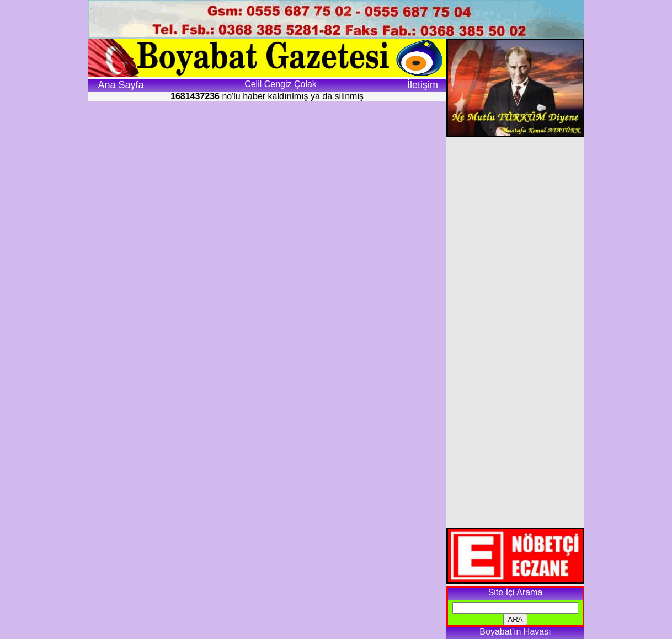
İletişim (423, 85)
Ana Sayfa (121, 85)
